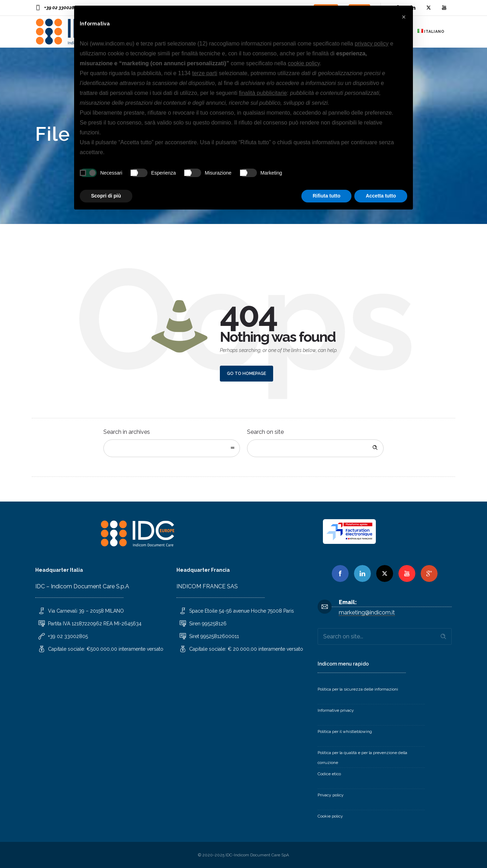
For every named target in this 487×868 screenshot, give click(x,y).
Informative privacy (336, 710)
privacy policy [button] (372, 44)
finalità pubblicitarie (263, 93)
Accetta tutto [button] (381, 196)
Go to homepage (246, 374)
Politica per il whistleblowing (345, 732)
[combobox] (172, 448)
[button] (404, 17)
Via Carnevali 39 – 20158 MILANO (86, 611)
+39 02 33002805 (62, 8)
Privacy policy (331, 795)
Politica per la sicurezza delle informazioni (358, 689)
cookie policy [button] (304, 63)
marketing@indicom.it (367, 612)
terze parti (205, 73)
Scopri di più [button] (106, 196)
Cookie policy (330, 816)
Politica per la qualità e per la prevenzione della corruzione (362, 758)
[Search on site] (315, 448)
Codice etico (329, 774)
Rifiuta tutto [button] (327, 196)
